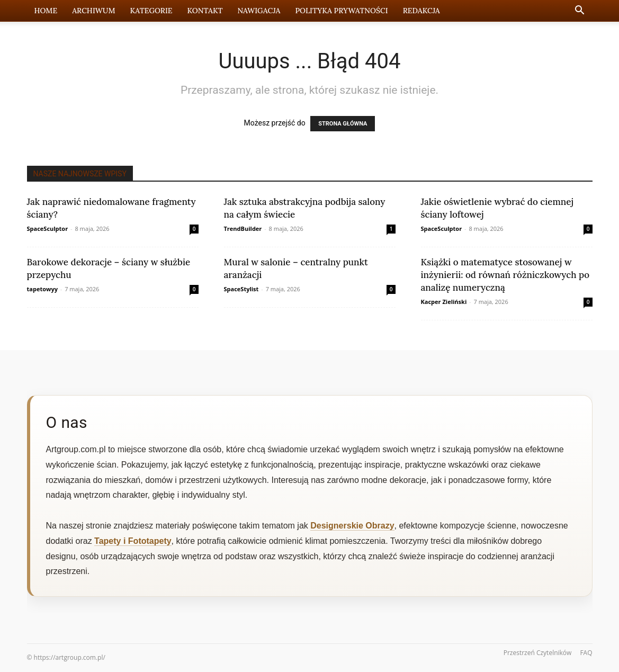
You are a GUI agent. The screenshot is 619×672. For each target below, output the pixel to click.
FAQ (586, 653)
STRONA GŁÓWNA (343, 124)
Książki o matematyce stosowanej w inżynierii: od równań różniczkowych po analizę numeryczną (505, 275)
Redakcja (421, 11)
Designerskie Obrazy (352, 526)
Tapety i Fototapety (133, 541)
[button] (580, 11)
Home (46, 11)
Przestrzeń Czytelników (538, 653)
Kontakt (205, 11)
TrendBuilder (243, 229)
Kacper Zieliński (444, 302)
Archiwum (93, 11)
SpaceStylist (241, 289)
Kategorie (151, 11)
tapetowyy (42, 289)
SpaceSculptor (48, 229)
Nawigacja (259, 11)
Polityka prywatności (341, 11)
